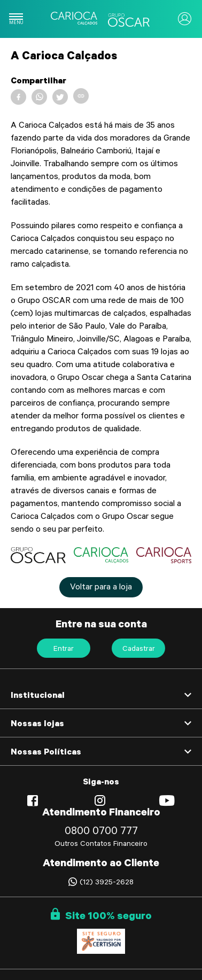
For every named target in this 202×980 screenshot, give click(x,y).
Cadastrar (139, 650)
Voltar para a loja (101, 588)
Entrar (64, 650)
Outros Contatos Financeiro (101, 845)
